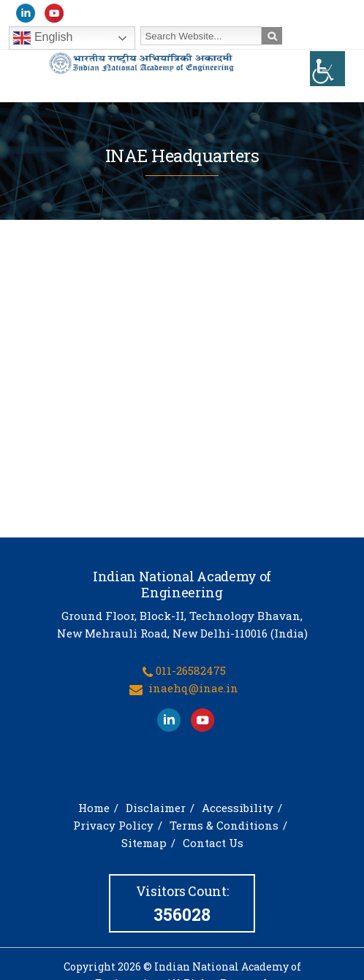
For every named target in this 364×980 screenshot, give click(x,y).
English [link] (43, 38)
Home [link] (94, 814)
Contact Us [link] (213, 849)
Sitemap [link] (144, 849)
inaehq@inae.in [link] (193, 694)
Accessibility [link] (238, 814)
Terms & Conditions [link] (224, 831)
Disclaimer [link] (156, 814)
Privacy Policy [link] (113, 831)
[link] (327, 69)
